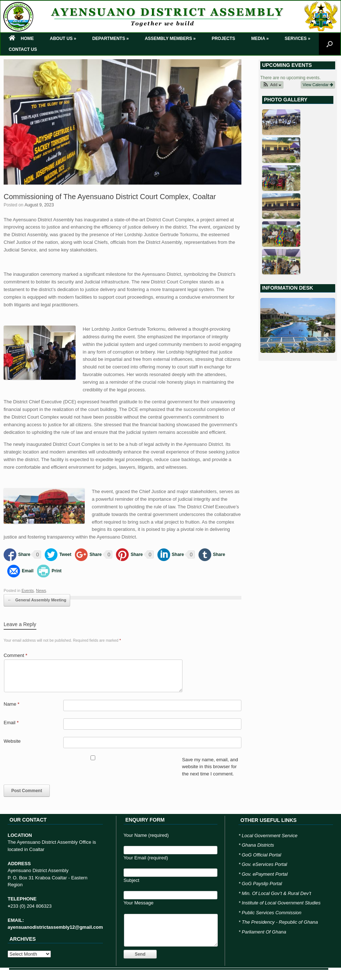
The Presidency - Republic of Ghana (280, 922)
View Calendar (318, 85)
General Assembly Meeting (37, 600)
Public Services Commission (272, 913)
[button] (272, 85)
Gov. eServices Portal (264, 864)
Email (11, 723)
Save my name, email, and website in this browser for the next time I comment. (210, 767)
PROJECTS (223, 39)
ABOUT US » (63, 39)
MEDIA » (260, 39)
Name (11, 704)
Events (28, 590)
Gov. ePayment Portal (265, 874)
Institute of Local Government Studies (281, 903)
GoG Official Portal (261, 855)
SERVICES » (297, 39)
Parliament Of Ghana (264, 932)
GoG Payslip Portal (262, 884)
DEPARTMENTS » (111, 39)
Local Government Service (270, 836)
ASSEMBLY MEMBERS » (170, 39)
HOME (21, 39)
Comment (15, 655)
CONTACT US (23, 49)
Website (12, 741)
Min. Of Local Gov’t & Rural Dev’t (276, 893)
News (41, 590)
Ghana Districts (258, 845)
